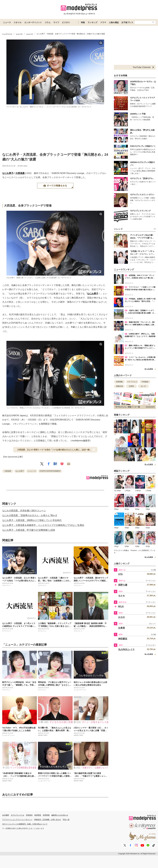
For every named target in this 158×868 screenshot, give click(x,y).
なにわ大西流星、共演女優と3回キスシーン (24, 511)
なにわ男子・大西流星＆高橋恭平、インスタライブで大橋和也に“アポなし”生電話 (43, 525)
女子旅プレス (127, 22)
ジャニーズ (32, 471)
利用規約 (29, 815)
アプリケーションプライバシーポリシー (17, 820)
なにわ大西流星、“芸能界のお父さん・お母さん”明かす (30, 515)
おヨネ (122, 617)
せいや (143, 386)
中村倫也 (145, 382)
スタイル (18, 22)
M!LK (121, 606)
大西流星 (20, 173)
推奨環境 (38, 815)
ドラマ (103, 22)
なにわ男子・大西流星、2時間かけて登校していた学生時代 (32, 520)
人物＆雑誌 (114, 22)
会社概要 (6, 815)
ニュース (7, 22)
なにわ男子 (8, 173)
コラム (48, 22)
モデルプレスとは (17, 815)
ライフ (56, 22)
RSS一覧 (66, 820)
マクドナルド (132, 382)
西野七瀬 (123, 585)
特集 (83, 22)
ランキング (93, 22)
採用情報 (46, 815)
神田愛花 (123, 639)
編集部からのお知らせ (60, 815)
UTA (120, 574)
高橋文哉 (119, 386)
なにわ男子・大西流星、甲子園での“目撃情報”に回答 (29, 530)
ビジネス (66, 22)
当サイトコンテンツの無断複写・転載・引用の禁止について (25, 824)
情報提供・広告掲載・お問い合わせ (48, 820)
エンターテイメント (33, 22)
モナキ (122, 596)
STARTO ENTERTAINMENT (50, 471)
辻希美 (131, 386)
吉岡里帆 (119, 382)
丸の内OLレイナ (126, 649)
